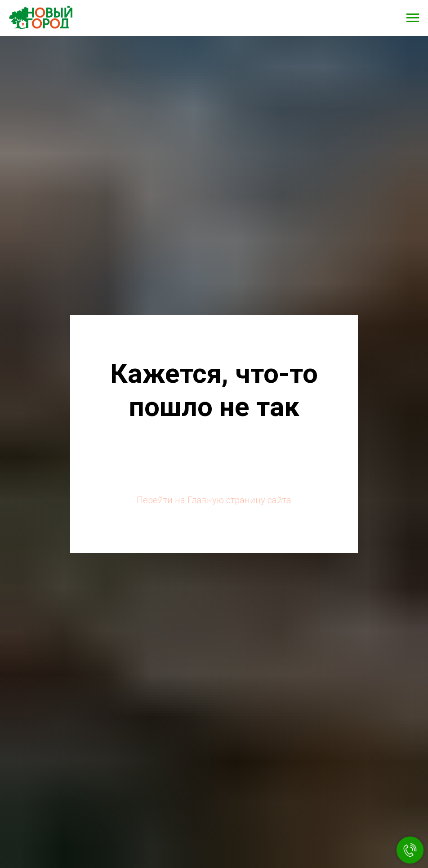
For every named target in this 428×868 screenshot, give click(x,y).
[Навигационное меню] (413, 18)
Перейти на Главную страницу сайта (214, 500)
